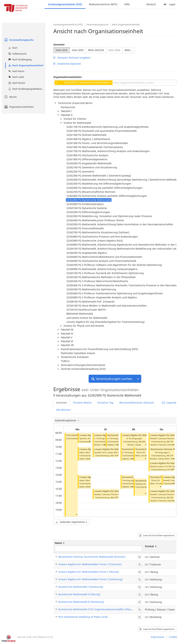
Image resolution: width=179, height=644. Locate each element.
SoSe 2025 (78, 50)
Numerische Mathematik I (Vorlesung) (81, 587)
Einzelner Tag (105, 403)
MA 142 (114, 456)
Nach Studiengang (20, 59)
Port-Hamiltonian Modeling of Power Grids (83, 617)
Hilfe (127, 4)
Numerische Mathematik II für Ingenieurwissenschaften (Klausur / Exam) (101, 609)
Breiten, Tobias (101, 445)
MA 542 (170, 497)
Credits (173, 637)
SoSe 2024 (62, 50)
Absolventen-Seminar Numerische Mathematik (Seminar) (92, 557)
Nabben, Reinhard (116, 445)
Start (12, 48)
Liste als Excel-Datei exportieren (157, 535)
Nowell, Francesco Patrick (162, 445)
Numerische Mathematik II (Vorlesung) (81, 602)
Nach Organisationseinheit (25, 65)
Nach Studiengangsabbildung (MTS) (26, 89)
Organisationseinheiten (19, 107)
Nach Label (16, 77)
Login (169, 4)
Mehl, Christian (142, 456)
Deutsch (151, 4)
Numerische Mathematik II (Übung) (79, 594)
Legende (169, 403)
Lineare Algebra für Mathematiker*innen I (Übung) (88, 572)
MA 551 (114, 497)
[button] (76, 515)
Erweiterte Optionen (67, 64)
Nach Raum (16, 71)
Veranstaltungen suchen (112, 379)
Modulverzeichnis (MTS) (103, 4)
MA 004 (142, 442)
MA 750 (170, 442)
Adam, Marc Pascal (88, 459)
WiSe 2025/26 (96, 50)
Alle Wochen (63, 410)
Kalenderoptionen (66, 420)
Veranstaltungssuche (19, 40)
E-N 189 (170, 469)
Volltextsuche (17, 54)
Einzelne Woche (82, 403)
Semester (59, 44)
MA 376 (170, 456)
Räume (10, 97)
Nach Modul (16, 83)
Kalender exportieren (71, 522)
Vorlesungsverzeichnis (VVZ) (65, 4)
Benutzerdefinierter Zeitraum (137, 403)
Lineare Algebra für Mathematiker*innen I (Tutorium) (90, 564)
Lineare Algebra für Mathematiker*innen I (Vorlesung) (90, 579)
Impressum (158, 637)
